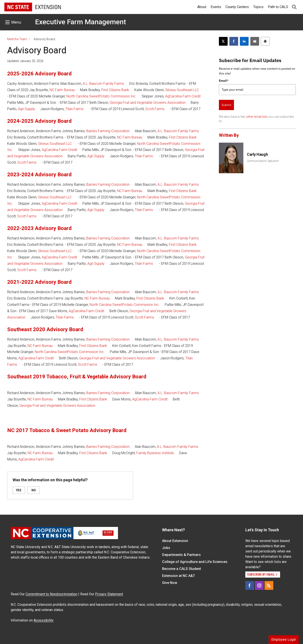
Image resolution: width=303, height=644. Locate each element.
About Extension (175, 541)
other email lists (257, 117)
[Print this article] (265, 41)
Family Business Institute (155, 453)
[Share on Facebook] (234, 41)
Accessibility (44, 620)
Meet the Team (17, 39)
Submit (226, 105)
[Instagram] (259, 585)
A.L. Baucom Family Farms (103, 84)
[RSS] (269, 585)
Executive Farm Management (81, 22)
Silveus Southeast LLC (182, 90)
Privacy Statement (109, 594)
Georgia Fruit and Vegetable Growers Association (148, 103)
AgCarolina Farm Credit (183, 96)
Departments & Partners (181, 555)
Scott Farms (155, 109)
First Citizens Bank (115, 90)
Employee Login (284, 640)
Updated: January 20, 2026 (25, 61)
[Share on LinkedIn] (244, 41)
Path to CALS (278, 7)
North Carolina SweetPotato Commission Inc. (101, 96)
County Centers (237, 7)
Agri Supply (26, 109)
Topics (258, 7)
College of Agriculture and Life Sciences (195, 562)
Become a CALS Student (182, 569)
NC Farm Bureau (62, 90)
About (202, 7)
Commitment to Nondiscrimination (51, 594)
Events (216, 7)
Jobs (166, 548)
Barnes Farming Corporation (108, 131)
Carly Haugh (257, 154)
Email (224, 81)
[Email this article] (255, 41)
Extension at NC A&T (179, 576)
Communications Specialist (263, 161)
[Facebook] (250, 585)
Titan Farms (74, 109)
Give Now (170, 583)
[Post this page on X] (223, 41)
